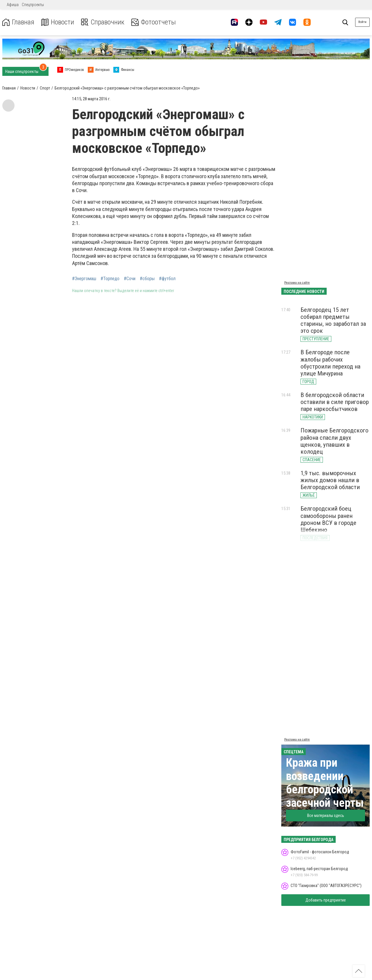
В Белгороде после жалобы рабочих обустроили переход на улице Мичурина (330, 363)
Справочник (103, 22)
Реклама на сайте (297, 283)
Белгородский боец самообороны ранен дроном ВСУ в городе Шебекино (328, 519)
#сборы (147, 279)
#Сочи (130, 279)
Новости (58, 22)
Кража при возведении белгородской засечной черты (325, 783)
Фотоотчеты (154, 22)
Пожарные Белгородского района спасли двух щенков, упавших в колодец (335, 441)
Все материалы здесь (326, 816)
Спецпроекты (33, 5)
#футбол (167, 279)
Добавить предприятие (326, 900)
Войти (362, 22)
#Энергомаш (84, 279)
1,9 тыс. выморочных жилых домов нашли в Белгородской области (330, 480)
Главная (18, 22)
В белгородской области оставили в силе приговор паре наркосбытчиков (335, 402)
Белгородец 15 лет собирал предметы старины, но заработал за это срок (333, 320)
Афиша (13, 5)
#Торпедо (110, 279)
